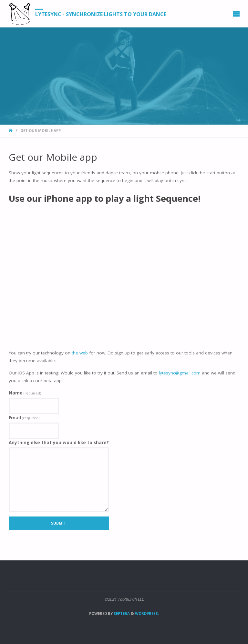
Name (25, 393)
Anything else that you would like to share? (59, 443)
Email (24, 418)
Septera (121, 613)
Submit (59, 523)
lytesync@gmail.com (180, 373)
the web (80, 353)
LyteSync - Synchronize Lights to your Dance (101, 14)
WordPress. (147, 613)
